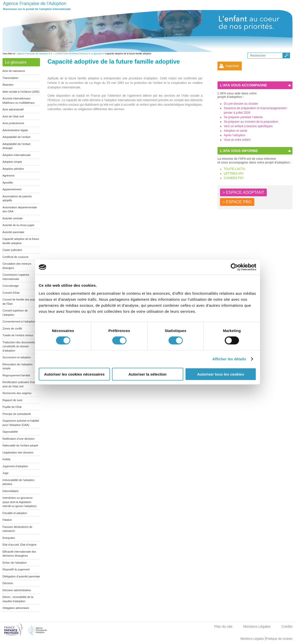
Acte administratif (13, 109)
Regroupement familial (16, 375)
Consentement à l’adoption (19, 321)
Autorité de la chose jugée (18, 225)
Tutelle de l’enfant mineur (18, 335)
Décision (8, 583)
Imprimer (232, 66)
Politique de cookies (279, 639)
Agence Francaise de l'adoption (33, 54)
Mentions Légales (257, 626)
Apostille (8, 183)
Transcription (10, 78)
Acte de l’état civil (13, 116)
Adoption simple (12, 162)
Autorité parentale (13, 232)
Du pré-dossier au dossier (241, 104)
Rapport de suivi (12, 400)
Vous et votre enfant (237, 140)
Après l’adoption (234, 135)
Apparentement (12, 189)
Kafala (6, 459)
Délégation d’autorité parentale (21, 576)
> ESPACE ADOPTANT (243, 192)
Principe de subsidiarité (17, 414)
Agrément (8, 176)
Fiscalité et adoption (15, 513)
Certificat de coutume (15, 257)
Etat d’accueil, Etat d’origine (19, 545)
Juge (5, 473)
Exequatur (9, 538)
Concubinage (11, 286)
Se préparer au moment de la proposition (251, 122)
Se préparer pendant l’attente (243, 117)
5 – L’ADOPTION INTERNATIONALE (69, 54)
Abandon (8, 85)
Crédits (287, 626)
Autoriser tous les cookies (221, 374)
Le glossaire (97, 54)
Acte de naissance (14, 71)
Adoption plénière (13, 169)
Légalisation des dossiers (18, 452)
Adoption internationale (17, 155)
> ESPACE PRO (237, 202)
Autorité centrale (12, 218)
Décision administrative (17, 590)
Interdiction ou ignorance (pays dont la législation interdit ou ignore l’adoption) (19, 502)
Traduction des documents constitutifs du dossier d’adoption (19, 346)
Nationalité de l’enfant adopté (20, 445)
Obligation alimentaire (16, 608)
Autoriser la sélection (148, 374)
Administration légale (15, 130)
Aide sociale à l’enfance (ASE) (21, 92)
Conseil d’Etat (11, 293)
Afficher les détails (229, 359)
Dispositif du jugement (16, 569)
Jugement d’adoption (15, 466)
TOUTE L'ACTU (234, 169)
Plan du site (223, 626)
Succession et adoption (17, 357)
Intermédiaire (10, 491)
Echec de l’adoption (14, 563)
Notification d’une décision (18, 439)
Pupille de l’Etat (12, 407)
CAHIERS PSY (234, 178)
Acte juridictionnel (13, 123)
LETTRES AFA (234, 174)
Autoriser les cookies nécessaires (74, 374)
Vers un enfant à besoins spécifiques (248, 126)
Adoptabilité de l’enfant (16, 137)
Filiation (7, 520)
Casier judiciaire (12, 250)
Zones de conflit (12, 329)
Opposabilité (10, 432)
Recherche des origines (17, 393)
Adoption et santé (235, 131)
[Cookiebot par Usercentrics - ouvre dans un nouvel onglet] (234, 267)
